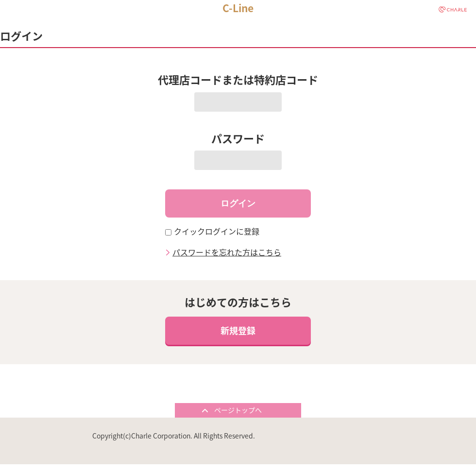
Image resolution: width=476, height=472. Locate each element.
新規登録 (238, 330)
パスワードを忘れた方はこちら (227, 251)
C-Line (238, 8)
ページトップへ (238, 410)
